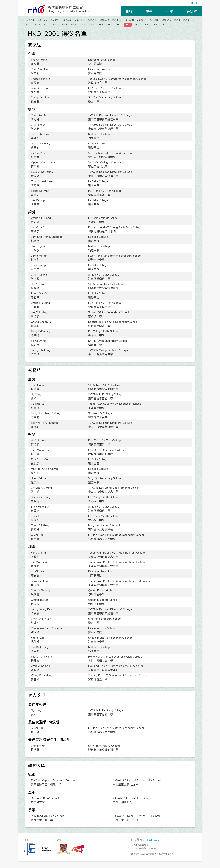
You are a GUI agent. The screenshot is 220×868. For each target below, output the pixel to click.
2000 (29, 31)
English (196, 4)
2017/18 (150, 20)
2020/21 (105, 20)
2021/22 (91, 20)
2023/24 (61, 20)
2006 (130, 26)
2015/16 (180, 20)
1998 (51, 31)
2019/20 (120, 20)
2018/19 (135, 20)
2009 (98, 26)
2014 (44, 26)
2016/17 (165, 20)
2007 (119, 26)
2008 (108, 26)
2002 (173, 26)
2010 (87, 26)
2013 (55, 26)
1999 (40, 31)
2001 (183, 26)
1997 (61, 31)
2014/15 (31, 26)
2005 (141, 26)
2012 (66, 26)
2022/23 (76, 20)
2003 (162, 26)
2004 (151, 26)
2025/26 (31, 20)
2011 (76, 26)
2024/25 (46, 20)
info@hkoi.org (152, 847)
